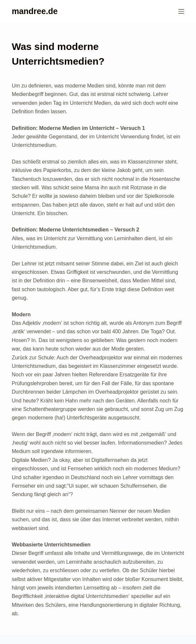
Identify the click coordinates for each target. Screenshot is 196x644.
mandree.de (35, 11)
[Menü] (181, 11)
